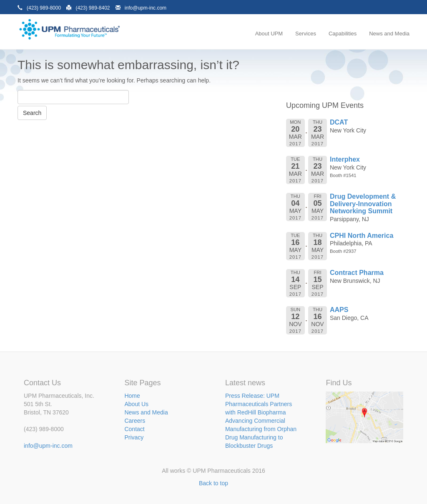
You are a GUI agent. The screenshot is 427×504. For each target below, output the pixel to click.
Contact (134, 429)
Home (132, 396)
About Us (136, 404)
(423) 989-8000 (44, 8)
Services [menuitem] (306, 34)
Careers (135, 421)
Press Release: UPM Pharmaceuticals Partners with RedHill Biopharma (259, 404)
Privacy (134, 437)
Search (32, 113)
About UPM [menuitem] (269, 34)
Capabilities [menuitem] (343, 34)
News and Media (146, 412)
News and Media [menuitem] (389, 34)
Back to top (213, 483)
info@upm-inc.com (146, 8)
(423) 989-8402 (93, 8)
